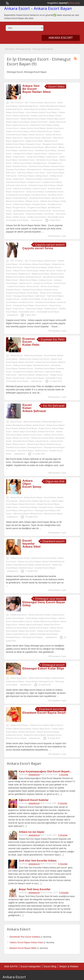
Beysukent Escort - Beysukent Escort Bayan (25, 147)
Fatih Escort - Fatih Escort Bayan (20, 176)
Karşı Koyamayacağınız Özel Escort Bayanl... (45, 771)
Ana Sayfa (10, 49)
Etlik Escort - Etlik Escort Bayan (20, 173)
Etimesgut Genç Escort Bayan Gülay (44, 604)
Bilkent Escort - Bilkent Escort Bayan (22, 280)
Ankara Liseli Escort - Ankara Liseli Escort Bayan (33, 116)
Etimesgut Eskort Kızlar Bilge (43, 669)
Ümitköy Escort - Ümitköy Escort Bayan (29, 217)
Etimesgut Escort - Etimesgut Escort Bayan (45, 169)
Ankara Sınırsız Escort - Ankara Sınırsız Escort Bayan (33, 558)
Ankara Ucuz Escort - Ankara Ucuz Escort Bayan (33, 438)
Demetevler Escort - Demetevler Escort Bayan (38, 160)
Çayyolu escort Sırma (38, 248)
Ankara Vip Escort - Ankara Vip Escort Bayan (38, 362)
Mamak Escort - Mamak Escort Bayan (46, 514)
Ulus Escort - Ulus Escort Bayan (20, 451)
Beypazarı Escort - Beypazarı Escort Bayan (45, 144)
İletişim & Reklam (69, 966)
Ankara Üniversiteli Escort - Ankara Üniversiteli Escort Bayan (32, 634)
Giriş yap (74, 3)
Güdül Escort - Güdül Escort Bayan (28, 179)
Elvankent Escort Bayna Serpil (44, 713)
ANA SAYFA (11, 966)
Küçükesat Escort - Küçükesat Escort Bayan (31, 198)
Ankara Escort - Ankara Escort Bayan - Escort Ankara (33, 355)
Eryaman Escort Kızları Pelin (31, 342)
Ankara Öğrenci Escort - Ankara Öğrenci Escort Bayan (36, 621)
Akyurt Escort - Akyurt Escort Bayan (26, 422)
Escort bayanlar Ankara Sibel (31, 544)
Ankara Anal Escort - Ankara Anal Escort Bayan (26, 109)
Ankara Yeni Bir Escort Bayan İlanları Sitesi (37, 89)
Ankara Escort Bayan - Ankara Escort (48, 264)
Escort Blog (50, 966)
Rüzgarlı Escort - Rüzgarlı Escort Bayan (30, 207)
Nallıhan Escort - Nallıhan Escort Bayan (42, 201)
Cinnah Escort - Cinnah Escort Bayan (29, 157)
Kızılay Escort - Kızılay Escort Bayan (28, 192)
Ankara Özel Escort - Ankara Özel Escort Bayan (27, 267)
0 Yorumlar (64, 774)
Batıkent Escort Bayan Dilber (23, 948)
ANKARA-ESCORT (61, 38)
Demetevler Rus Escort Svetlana (25, 937)
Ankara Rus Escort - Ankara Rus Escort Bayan (32, 125)
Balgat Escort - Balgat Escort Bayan (28, 141)
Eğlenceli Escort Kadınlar (34, 800)
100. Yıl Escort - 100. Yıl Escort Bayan (27, 103)
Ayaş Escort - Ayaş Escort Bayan (27, 138)
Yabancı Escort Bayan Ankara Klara (26, 942)
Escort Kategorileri (31, 966)
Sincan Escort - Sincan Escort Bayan (28, 378)
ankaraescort (37, 220)
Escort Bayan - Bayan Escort (39, 293)
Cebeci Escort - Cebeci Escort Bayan (22, 507)
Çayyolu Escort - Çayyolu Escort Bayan (35, 283)
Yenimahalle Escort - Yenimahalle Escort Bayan (39, 312)
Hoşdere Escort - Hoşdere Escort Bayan (45, 182)
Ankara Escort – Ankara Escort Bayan (38, 8)
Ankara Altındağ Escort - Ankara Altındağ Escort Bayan (42, 106)
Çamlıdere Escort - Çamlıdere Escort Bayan (37, 150)
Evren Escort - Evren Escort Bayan (49, 173)
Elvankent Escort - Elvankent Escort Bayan (31, 166)
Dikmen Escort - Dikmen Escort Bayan (43, 286)
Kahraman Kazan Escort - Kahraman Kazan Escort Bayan (31, 185)
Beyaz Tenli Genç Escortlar (35, 889)
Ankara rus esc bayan (32, 832)
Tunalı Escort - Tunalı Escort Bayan (28, 214)
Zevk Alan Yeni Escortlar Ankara (38, 861)
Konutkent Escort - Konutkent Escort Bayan (37, 302)
